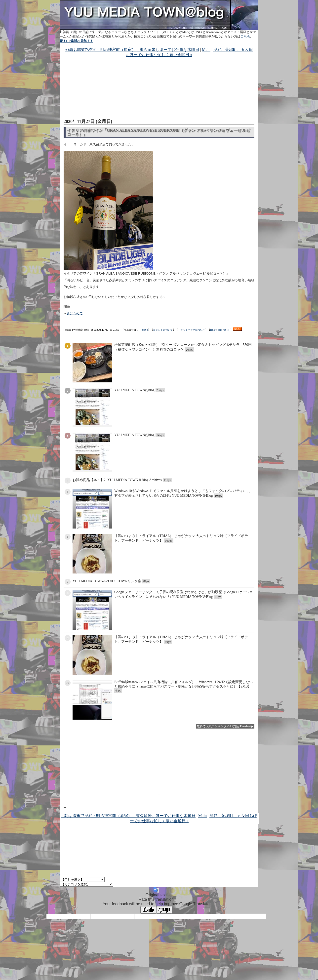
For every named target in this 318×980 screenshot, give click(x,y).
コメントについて (163, 330)
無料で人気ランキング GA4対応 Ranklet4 (224, 726)
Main (206, 50)
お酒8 (145, 330)
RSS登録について (220, 330)
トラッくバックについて (192, 330)
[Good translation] (148, 910)
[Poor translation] (164, 910)
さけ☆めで (75, 313)
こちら (245, 36)
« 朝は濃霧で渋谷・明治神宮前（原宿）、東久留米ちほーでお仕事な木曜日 (132, 50)
